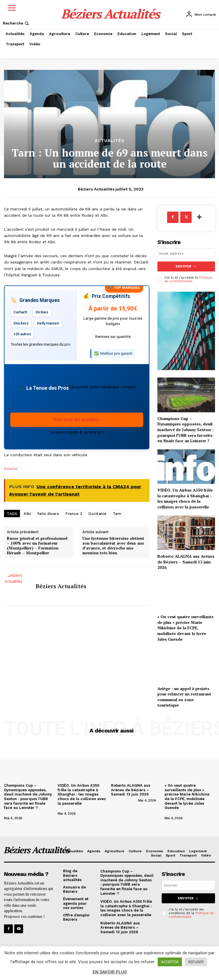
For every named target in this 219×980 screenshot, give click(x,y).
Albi (27, 514)
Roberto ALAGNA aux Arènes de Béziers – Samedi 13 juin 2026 (186, 562)
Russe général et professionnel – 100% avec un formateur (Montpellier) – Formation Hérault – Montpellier (37, 546)
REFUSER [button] (196, 962)
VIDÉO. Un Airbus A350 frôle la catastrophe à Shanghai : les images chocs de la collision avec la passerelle (185, 498)
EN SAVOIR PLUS (110, 972)
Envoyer (186, 266)
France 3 (74, 514)
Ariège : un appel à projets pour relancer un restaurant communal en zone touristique (184, 697)
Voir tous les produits (77, 420)
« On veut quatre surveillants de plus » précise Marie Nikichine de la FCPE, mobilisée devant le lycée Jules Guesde (185, 628)
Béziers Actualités (96, 189)
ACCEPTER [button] (170, 962)
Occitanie (98, 514)
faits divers (48, 514)
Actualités (109, 141)
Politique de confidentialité (188, 279)
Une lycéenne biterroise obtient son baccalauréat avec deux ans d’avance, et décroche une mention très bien (113, 546)
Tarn (117, 514)
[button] (16, 23)
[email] (186, 253)
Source (11, 468)
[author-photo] (21, 813)
